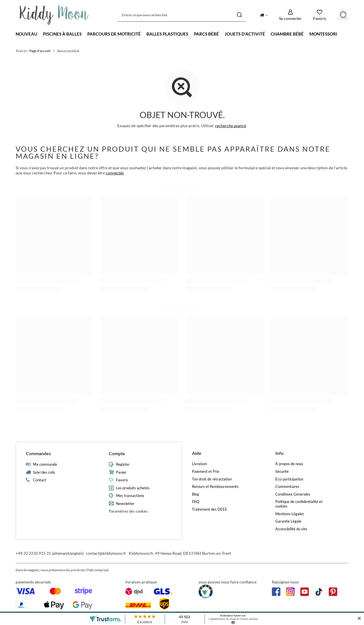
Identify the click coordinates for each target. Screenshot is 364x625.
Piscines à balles (62, 34)
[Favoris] (320, 15)
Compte (117, 453)
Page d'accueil (40, 51)
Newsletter (125, 504)
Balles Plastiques (167, 34)
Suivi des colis (44, 472)
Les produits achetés (133, 488)
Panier (121, 472)
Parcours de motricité (114, 34)
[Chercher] (239, 15)
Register (123, 464)
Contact (40, 480)
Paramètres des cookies (128, 511)
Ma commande (45, 464)
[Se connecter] (290, 15)
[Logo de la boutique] (54, 15)
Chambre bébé (287, 34)
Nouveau (26, 34)
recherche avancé (230, 126)
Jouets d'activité (245, 34)
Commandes (38, 453)
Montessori (323, 34)
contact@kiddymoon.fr (106, 553)
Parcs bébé (206, 34)
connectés (115, 173)
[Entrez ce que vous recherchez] (182, 15)
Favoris (122, 480)
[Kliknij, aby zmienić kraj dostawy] (264, 15)
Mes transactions (130, 496)
